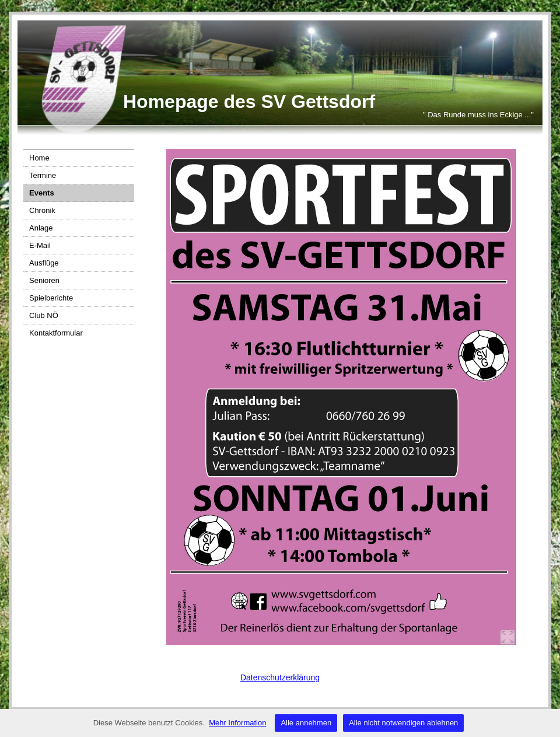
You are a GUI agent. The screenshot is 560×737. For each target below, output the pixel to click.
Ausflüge (44, 263)
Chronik (42, 210)
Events (42, 193)
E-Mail (40, 245)
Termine (43, 175)
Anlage (41, 228)
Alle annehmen (306, 723)
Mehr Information (237, 723)
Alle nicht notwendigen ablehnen (403, 723)
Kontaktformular (56, 333)
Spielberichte (51, 298)
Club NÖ (44, 315)
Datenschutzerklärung (280, 677)
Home (39, 158)
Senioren (44, 280)
